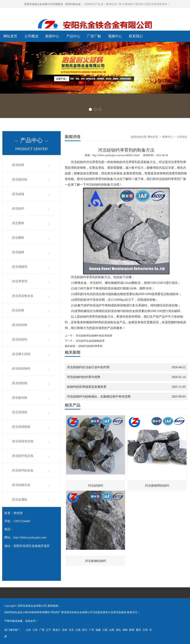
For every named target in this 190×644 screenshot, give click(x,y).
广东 (91, 630)
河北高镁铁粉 (21, 427)
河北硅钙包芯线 (23, 456)
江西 (105, 630)
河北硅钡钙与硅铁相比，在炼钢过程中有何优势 (99, 397)
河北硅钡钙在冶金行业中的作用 (88, 367)
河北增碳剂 (20, 267)
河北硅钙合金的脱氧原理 (90, 341)
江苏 (35, 630)
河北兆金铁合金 (23, 296)
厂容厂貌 (94, 36)
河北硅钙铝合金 (23, 470)
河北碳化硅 (20, 179)
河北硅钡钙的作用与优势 (84, 377)
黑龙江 (57, 630)
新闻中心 (52, 36)
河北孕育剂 (20, 281)
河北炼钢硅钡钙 (96, 561)
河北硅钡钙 (20, 339)
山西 (112, 630)
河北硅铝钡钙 (21, 369)
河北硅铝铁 (20, 325)
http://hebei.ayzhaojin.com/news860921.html (116, 155)
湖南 (125, 630)
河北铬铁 (18, 223)
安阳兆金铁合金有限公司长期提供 (44, 4)
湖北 (118, 630)
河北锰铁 (18, 252)
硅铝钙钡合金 (73, 4)
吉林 (65, 630)
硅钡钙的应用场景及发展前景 (87, 387)
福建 (98, 630)
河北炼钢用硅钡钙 (157, 486)
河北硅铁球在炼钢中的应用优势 (94, 336)
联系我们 (136, 36)
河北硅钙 (18, 209)
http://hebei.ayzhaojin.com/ (30, 537)
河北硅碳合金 (21, 485)
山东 (28, 630)
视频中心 (115, 36)
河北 (71, 630)
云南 (78, 630)
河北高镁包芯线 (23, 441)
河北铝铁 (18, 310)
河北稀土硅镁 (21, 354)
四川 (85, 630)
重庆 (138, 630)
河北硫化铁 (20, 398)
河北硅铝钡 (20, 383)
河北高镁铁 (20, 412)
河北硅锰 (18, 194)
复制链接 (53, 606)
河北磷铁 (18, 238)
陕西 (132, 630)
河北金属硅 (20, 500)
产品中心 (73, 36)
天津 (145, 630)
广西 (42, 630)
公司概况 (31, 36)
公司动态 (182, 137)
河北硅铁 (18, 165)
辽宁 (49, 630)
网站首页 (10, 36)
